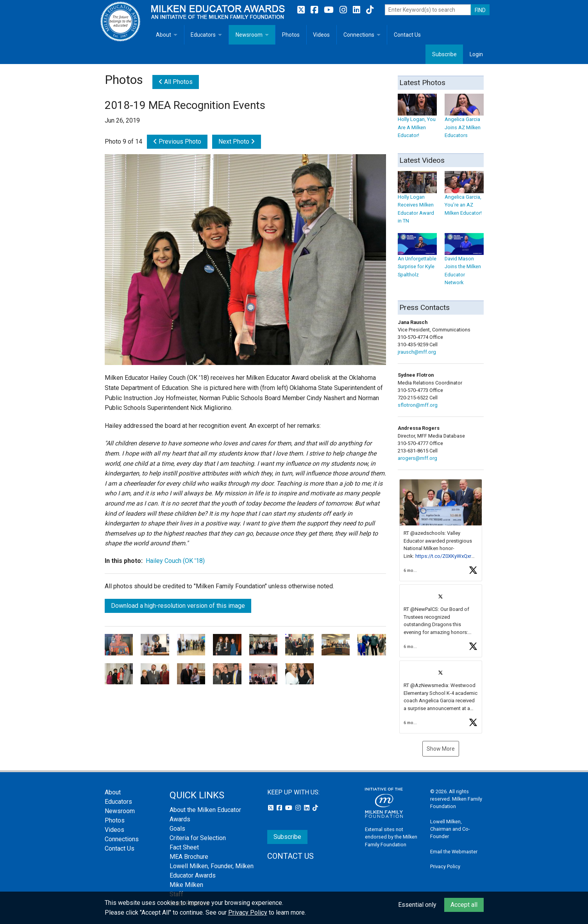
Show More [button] (441, 749)
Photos (291, 35)
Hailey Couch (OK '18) (175, 561)
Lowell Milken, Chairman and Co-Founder (450, 829)
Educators (203, 35)
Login (476, 54)
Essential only (417, 905)
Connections (359, 35)
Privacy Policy (445, 866)
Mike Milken (186, 885)
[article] (441, 530)
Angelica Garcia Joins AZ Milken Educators (464, 120)
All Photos (176, 82)
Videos (321, 35)
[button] (441, 530)
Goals (177, 829)
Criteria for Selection (198, 838)
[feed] (441, 606)
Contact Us (407, 35)
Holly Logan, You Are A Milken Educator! (417, 120)
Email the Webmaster (454, 852)
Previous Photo (177, 142)
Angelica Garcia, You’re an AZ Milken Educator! (464, 197)
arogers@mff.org (417, 458)
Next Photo (237, 142)
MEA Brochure (189, 857)
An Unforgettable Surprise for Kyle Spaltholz (417, 259)
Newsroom (249, 35)
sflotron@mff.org (418, 405)
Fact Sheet (184, 847)
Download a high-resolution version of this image (178, 606)
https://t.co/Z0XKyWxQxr (443, 556)
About (164, 35)
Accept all (464, 905)
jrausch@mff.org (417, 352)
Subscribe (444, 54)
